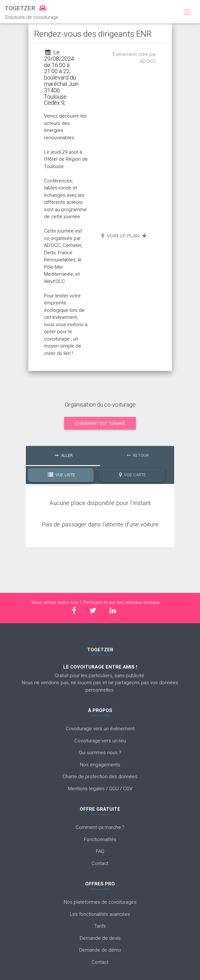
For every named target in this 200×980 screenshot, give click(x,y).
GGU (114, 789)
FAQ (100, 851)
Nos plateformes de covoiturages (100, 902)
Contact (100, 863)
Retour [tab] (138, 455)
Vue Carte (133, 475)
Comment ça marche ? (100, 827)
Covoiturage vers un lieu (100, 741)
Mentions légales (86, 789)
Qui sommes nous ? (100, 752)
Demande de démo (100, 950)
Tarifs (100, 926)
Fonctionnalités (100, 839)
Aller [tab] (64, 455)
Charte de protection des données (100, 776)
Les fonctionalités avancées (100, 914)
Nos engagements (100, 765)
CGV (128, 789)
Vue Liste (62, 475)
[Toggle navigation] (187, 12)
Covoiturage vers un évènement (100, 728)
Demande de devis (100, 938)
